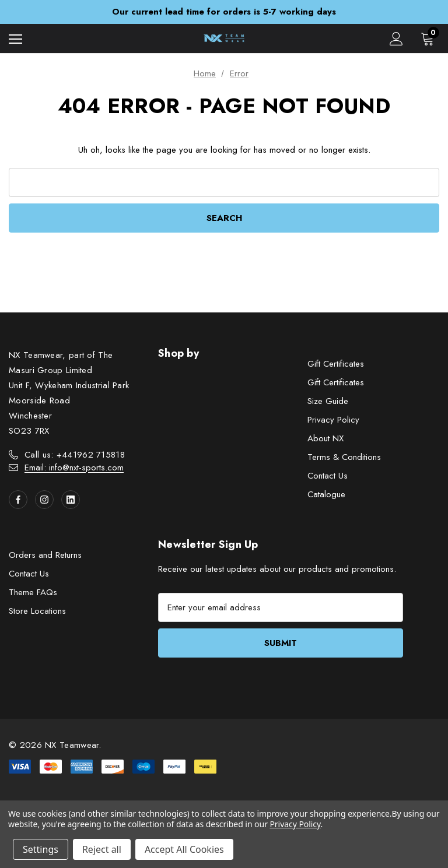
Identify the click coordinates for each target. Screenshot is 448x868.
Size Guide (328, 401)
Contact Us (328, 476)
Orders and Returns (45, 555)
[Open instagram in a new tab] (44, 500)
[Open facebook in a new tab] (18, 500)
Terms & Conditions (344, 457)
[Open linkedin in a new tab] (71, 500)
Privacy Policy (333, 420)
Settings (41, 849)
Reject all (102, 849)
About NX (325, 438)
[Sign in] (396, 39)
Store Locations (37, 611)
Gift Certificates (336, 364)
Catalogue (326, 494)
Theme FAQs (33, 592)
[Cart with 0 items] (430, 38)
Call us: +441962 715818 (75, 455)
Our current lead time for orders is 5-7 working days (224, 12)
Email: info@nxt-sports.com (74, 468)
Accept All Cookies (184, 849)
